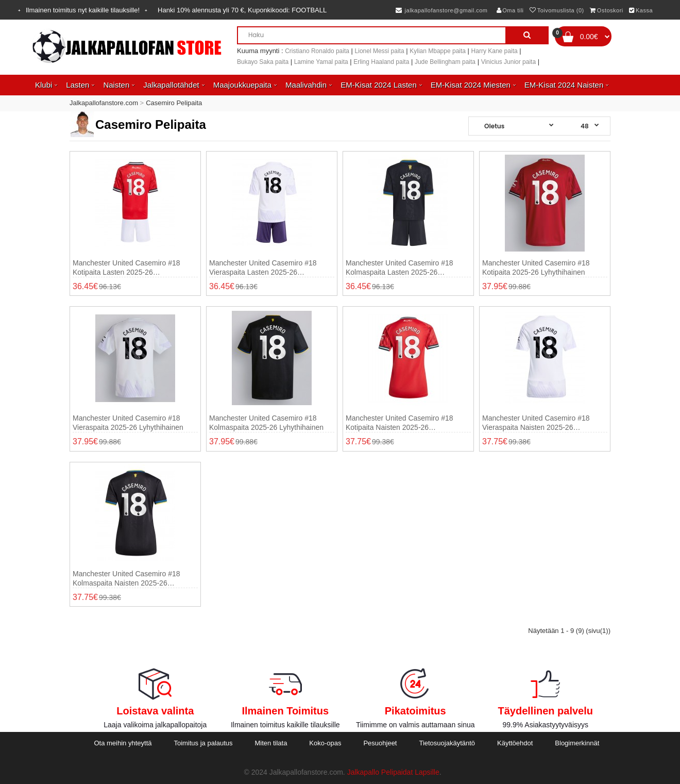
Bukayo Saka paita (263, 62)
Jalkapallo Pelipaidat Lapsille (393, 772)
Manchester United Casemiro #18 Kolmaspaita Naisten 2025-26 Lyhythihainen (126, 579)
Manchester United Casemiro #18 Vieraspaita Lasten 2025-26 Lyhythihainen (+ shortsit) (263, 268)
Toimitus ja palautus (203, 743)
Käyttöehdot (515, 743)
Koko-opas (325, 743)
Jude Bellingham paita (445, 62)
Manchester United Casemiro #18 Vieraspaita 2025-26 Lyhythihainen (128, 423)
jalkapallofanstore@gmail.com (442, 10)
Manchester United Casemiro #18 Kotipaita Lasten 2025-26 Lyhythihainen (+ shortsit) (126, 268)
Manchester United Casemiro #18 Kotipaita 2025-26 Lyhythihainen (536, 268)
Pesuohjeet (380, 743)
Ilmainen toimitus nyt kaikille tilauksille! (83, 10)
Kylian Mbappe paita (438, 51)
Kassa (641, 10)
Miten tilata (271, 743)
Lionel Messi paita (380, 51)
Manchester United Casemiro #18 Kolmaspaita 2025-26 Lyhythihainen (266, 423)
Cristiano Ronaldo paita (317, 51)
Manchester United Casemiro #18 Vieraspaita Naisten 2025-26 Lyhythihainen (536, 423)
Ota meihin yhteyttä (123, 743)
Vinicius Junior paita (509, 62)
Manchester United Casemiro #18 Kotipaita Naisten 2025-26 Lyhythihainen (399, 423)
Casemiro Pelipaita (174, 103)
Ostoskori (606, 10)
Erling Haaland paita (381, 62)
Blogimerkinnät (577, 743)
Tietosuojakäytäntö (447, 743)
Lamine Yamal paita (321, 62)
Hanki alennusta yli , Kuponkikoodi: (242, 10)
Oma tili (510, 10)
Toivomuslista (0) (557, 10)
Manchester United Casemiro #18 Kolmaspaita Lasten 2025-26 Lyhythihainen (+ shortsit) (399, 268)
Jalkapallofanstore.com (104, 103)
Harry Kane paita (495, 51)
